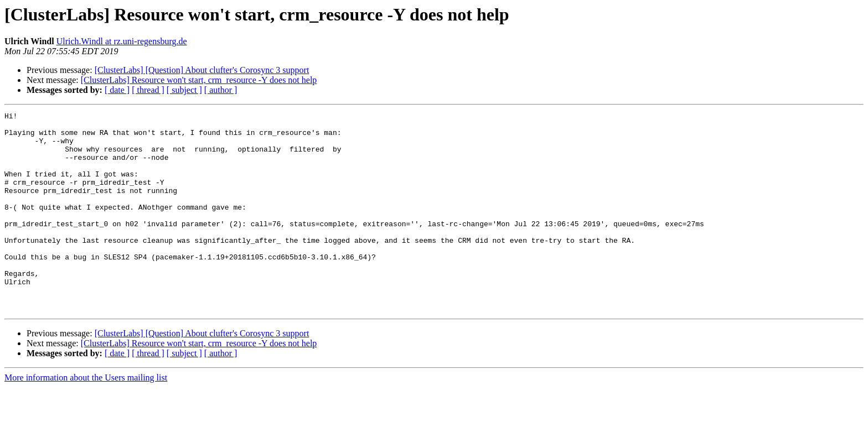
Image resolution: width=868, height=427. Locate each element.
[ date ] (117, 90)
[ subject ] (184, 90)
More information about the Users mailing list (86, 417)
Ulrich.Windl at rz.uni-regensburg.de (122, 41)
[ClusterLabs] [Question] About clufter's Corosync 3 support (202, 70)
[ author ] (221, 90)
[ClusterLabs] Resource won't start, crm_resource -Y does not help (199, 80)
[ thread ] (148, 90)
